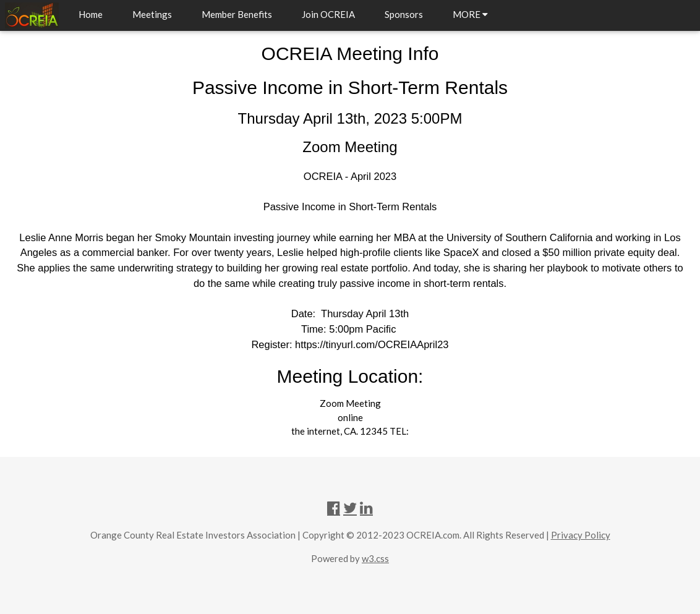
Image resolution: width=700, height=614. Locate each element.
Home (91, 14)
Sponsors (404, 14)
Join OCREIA (328, 14)
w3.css (375, 558)
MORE (470, 14)
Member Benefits (237, 14)
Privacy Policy (581, 535)
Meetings (152, 14)
